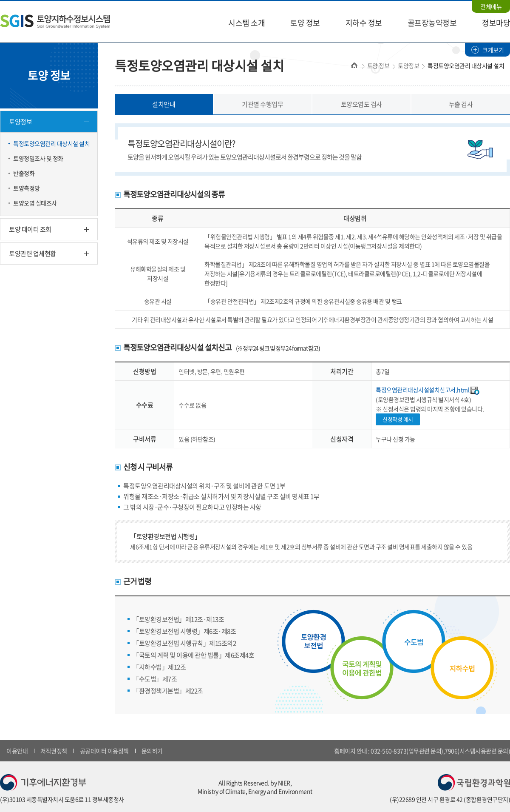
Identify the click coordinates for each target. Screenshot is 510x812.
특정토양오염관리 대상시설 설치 (51, 143)
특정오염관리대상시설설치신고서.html (422, 390)
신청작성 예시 (398, 419)
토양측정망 (27, 188)
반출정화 (24, 173)
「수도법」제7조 (155, 679)
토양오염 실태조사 (35, 203)
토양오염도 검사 (361, 104)
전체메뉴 (491, 6)
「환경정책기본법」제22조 (168, 691)
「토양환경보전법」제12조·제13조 (178, 619)
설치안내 (164, 104)
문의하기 (152, 751)
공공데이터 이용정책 (104, 751)
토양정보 (20, 122)
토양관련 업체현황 (33, 254)
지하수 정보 (364, 23)
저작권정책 (54, 751)
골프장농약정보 (432, 23)
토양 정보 (305, 23)
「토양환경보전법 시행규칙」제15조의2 (184, 643)
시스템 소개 (246, 23)
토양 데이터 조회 (30, 229)
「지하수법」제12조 (159, 667)
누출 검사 (461, 104)
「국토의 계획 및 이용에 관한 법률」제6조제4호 (193, 655)
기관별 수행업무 (262, 104)
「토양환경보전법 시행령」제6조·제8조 (184, 631)
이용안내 (17, 751)
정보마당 (496, 23)
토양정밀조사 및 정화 (38, 158)
